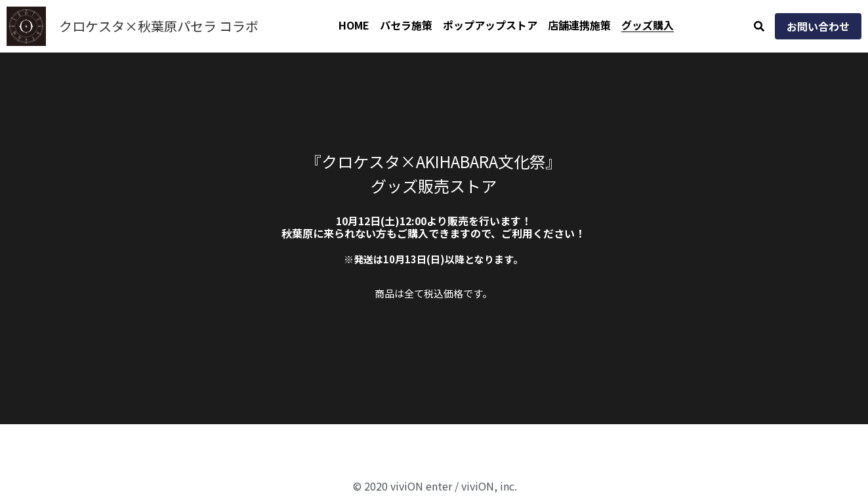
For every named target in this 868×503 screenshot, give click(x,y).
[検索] (759, 26)
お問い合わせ (818, 26)
